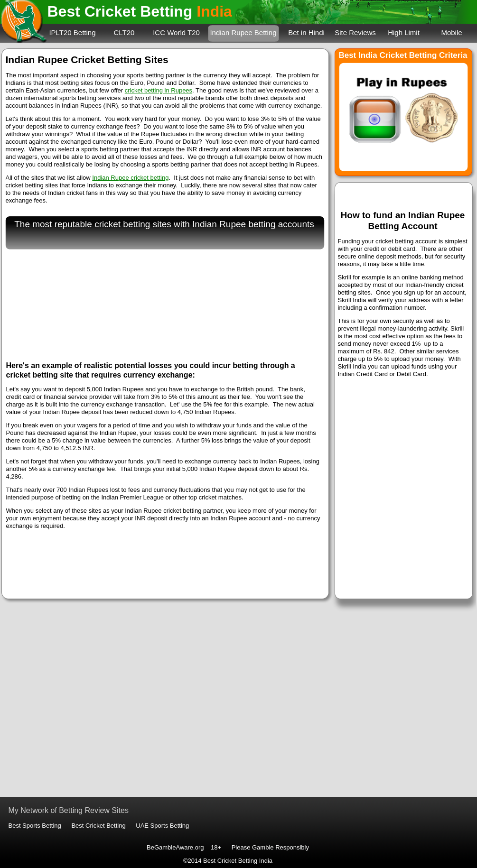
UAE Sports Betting (162, 826)
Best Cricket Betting (98, 826)
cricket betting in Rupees (159, 90)
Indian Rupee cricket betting (130, 178)
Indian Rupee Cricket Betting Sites (87, 60)
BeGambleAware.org (175, 847)
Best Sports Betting (35, 826)
